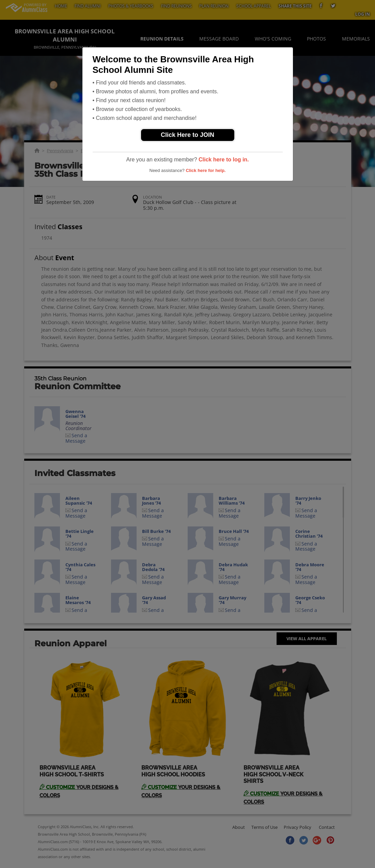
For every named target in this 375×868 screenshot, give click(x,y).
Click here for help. (206, 170)
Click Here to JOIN (187, 135)
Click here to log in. (224, 160)
